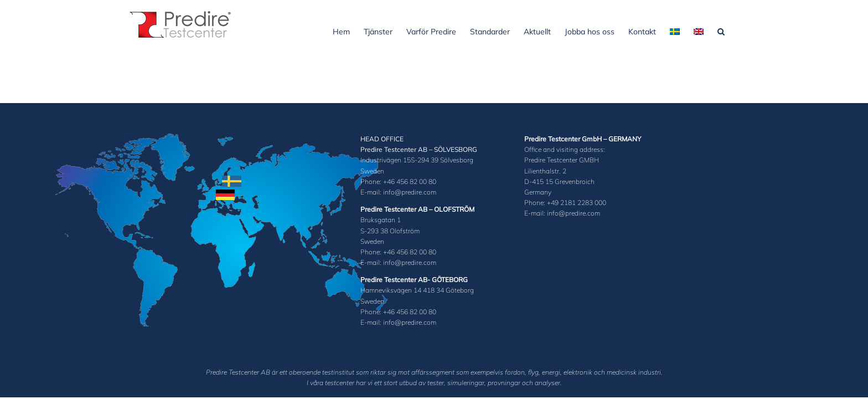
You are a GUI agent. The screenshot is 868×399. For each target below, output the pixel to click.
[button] (735, 30)
